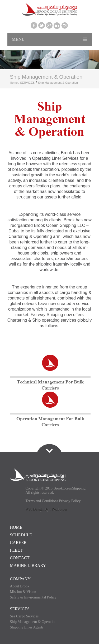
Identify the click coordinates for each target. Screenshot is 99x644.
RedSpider (60, 509)
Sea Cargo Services (24, 616)
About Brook (20, 586)
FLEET (16, 550)
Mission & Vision (23, 592)
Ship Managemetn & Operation (33, 622)
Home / (15, 83)
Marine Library (28, 565)
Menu (18, 39)
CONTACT (20, 558)
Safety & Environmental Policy (33, 597)
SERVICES (27, 83)
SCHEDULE (21, 535)
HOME (16, 527)
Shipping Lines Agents (27, 627)
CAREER (18, 543)
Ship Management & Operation (58, 83)
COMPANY (20, 579)
